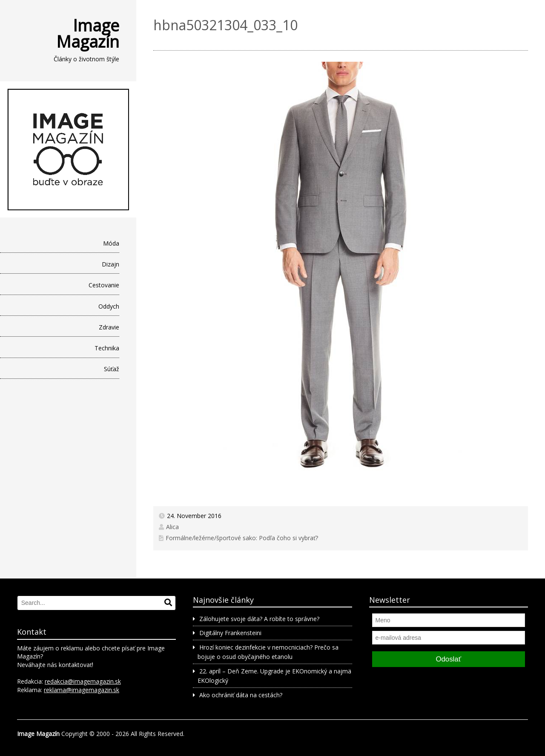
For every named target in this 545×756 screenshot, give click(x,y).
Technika (107, 348)
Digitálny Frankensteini (230, 633)
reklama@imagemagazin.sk (82, 690)
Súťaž (112, 369)
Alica (172, 527)
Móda (111, 243)
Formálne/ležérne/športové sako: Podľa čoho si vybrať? (242, 538)
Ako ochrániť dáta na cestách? (241, 695)
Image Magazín (88, 33)
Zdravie (109, 327)
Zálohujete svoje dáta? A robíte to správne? (259, 619)
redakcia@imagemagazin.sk (83, 681)
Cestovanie (104, 285)
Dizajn (110, 264)
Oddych (109, 306)
